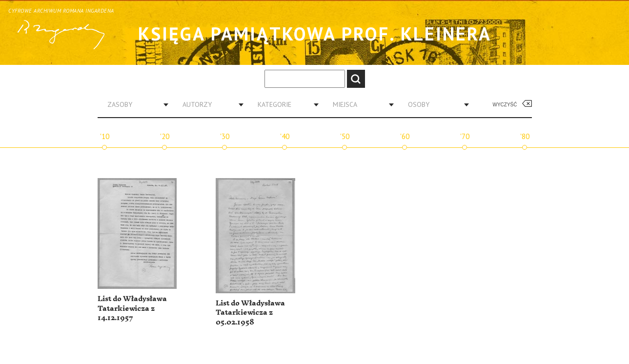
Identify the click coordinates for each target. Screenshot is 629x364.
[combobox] (134, 104)
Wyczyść (505, 105)
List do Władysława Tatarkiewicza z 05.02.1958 (250, 313)
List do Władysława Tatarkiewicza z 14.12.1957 (132, 308)
